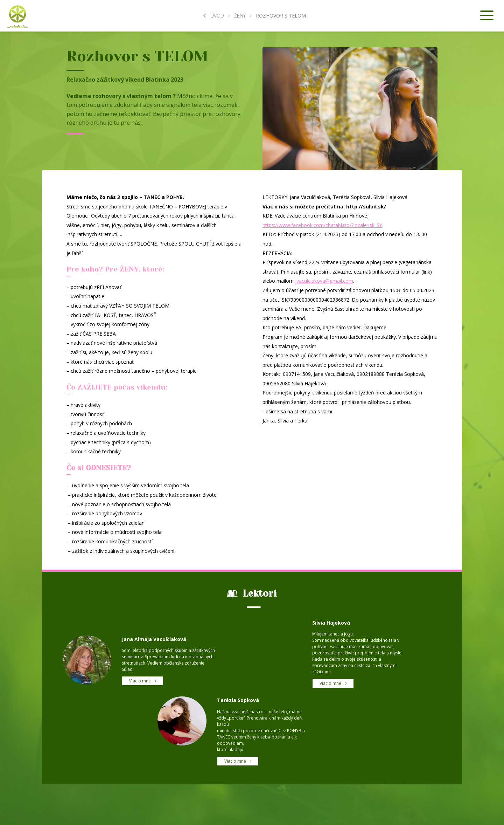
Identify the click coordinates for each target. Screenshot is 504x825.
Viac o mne (143, 681)
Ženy (240, 16)
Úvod (213, 16)
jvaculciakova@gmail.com (324, 281)
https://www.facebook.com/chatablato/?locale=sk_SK (323, 225)
